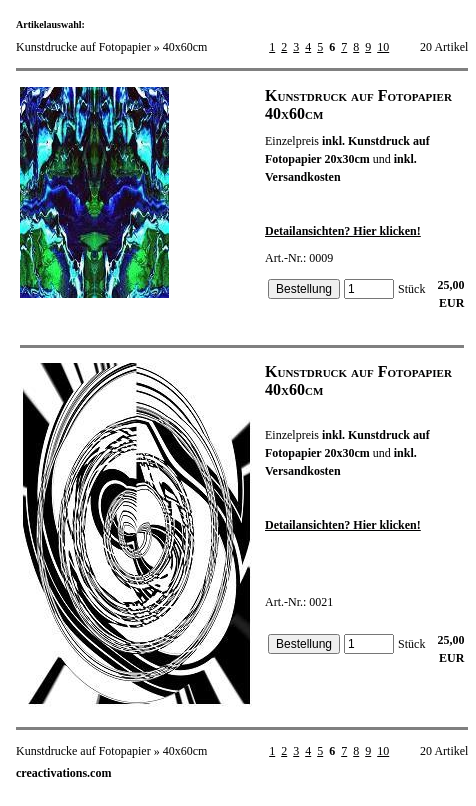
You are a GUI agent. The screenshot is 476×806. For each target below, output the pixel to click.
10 (383, 47)
